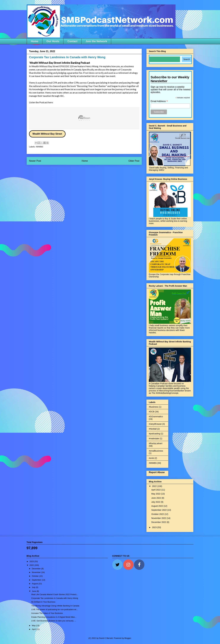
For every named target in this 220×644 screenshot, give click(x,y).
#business (154, 407)
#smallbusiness (156, 451)
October (36, 576)
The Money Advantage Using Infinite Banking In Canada (55, 606)
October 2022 (158, 514)
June (34, 591)
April (34, 629)
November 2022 (159, 518)
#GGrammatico (156, 417)
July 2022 (156, 502)
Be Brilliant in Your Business (43, 602)
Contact (72, 41)
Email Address (159, 101)
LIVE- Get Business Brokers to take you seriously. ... (54, 621)
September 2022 (159, 510)
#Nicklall (153, 429)
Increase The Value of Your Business (47, 613)
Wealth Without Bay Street (47, 134)
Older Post (134, 161)
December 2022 (159, 522)
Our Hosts (53, 41)
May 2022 (156, 494)
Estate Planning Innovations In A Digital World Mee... (54, 617)
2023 (155, 527)
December (37, 569)
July (34, 587)
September (37, 580)
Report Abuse (157, 472)
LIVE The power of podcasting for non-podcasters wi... (54, 609)
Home (35, 41)
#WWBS (40, 147)
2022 (155, 486)
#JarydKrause (155, 424)
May (34, 626)
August (35, 584)
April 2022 (156, 490)
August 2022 (158, 506)
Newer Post (35, 161)
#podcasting (154, 434)
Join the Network (96, 41)
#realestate (154, 438)
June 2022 (156, 498)
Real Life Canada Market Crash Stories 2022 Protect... (55, 594)
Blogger (128, 638)
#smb (151, 458)
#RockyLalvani (156, 443)
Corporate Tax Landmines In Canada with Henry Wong (55, 598)
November (37, 572)
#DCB (152, 412)
